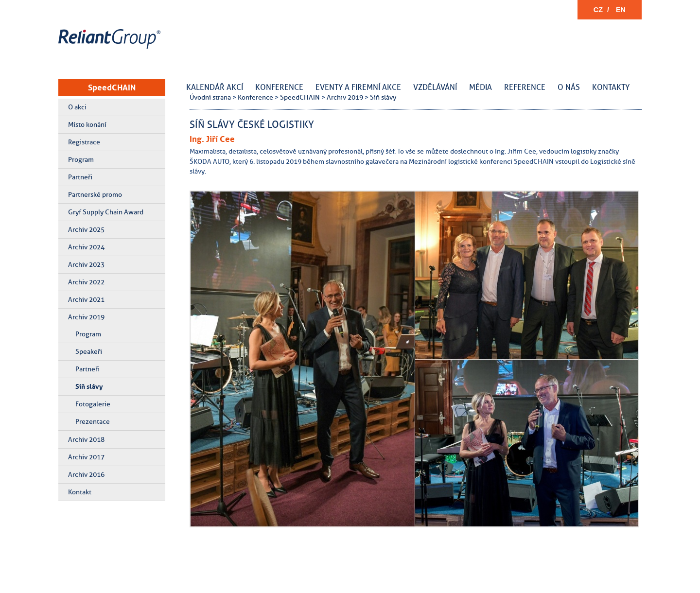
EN (621, 10)
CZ (598, 10)
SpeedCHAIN (112, 87)
